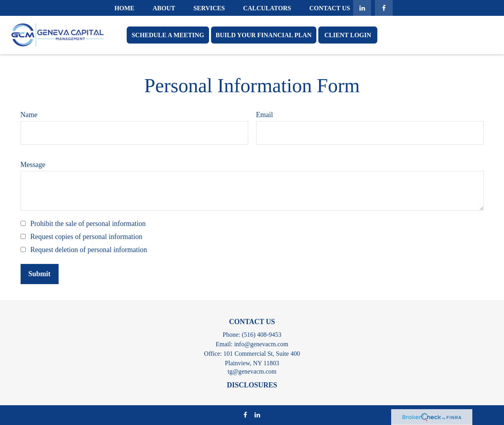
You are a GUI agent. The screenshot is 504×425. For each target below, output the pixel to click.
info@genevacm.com (261, 344)
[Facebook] (384, 8)
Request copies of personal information (87, 237)
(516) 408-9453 (262, 335)
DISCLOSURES (252, 385)
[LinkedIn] (362, 8)
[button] (125, 8)
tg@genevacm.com (252, 371)
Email (265, 115)
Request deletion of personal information (89, 250)
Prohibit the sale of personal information (88, 224)
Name (29, 115)
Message (33, 165)
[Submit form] (40, 274)
